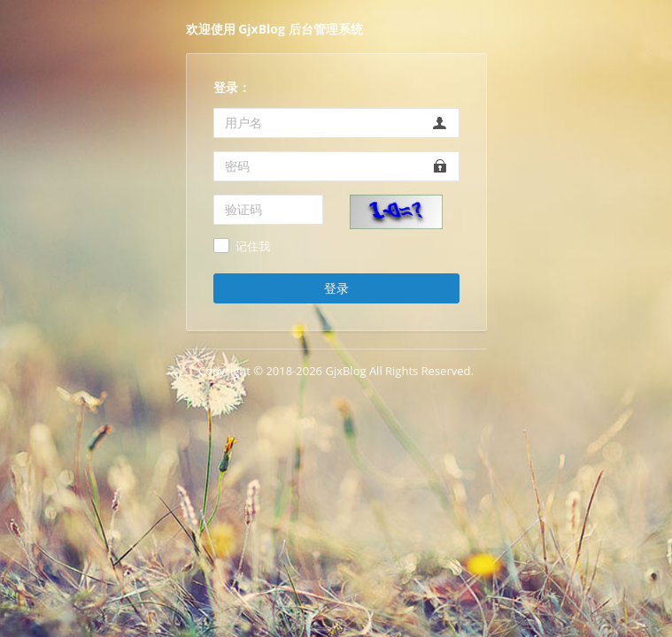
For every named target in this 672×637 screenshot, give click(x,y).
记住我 (253, 247)
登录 (336, 288)
